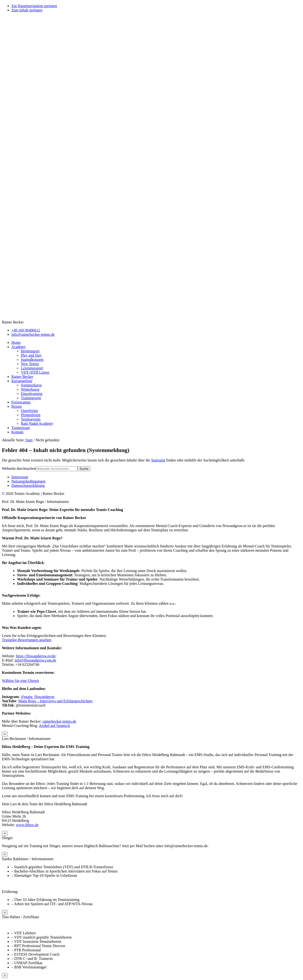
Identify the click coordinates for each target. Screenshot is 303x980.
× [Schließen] (5, 734)
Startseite (158, 460)
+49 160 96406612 (26, 330)
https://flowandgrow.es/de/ (36, 656)
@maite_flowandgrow (38, 697)
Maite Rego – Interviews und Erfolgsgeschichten (55, 701)
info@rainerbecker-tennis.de (33, 334)
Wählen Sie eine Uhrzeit (20, 681)
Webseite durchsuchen (19, 468)
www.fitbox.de (27, 825)
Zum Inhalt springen (27, 10)
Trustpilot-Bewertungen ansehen (27, 640)
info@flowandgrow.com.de (35, 660)
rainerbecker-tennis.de (59, 721)
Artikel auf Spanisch (54, 726)
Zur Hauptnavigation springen (34, 6)
